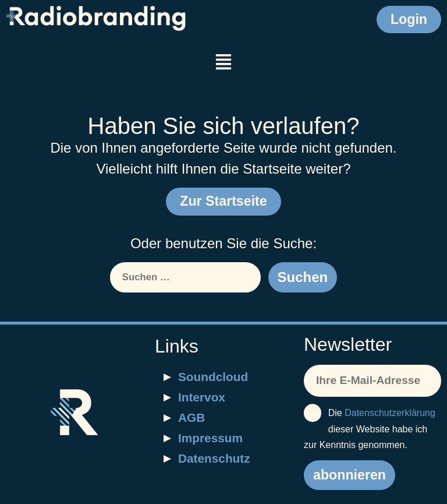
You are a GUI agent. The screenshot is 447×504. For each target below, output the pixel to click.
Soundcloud (213, 377)
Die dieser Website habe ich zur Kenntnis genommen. (370, 427)
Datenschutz (214, 458)
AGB (191, 417)
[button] (224, 63)
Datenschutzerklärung (390, 413)
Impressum (210, 438)
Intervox (202, 397)
